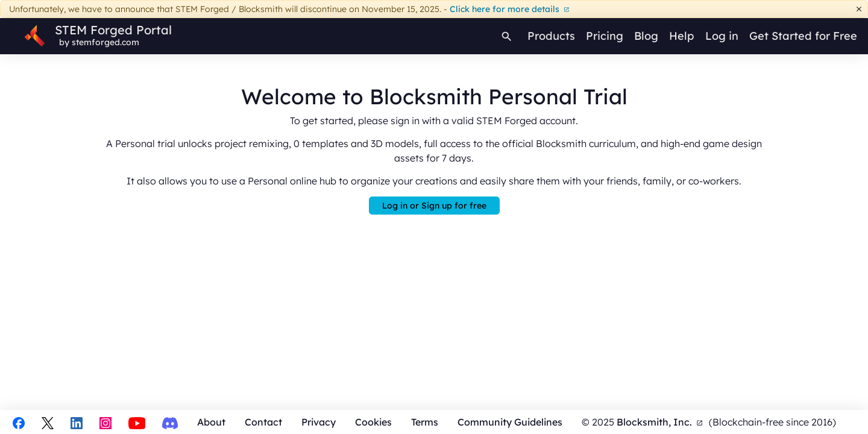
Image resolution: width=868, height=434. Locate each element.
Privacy (319, 422)
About (211, 422)
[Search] (507, 36)
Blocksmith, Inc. (660, 422)
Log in (722, 36)
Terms (425, 422)
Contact (263, 422)
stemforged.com (105, 42)
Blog (646, 36)
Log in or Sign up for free (434, 206)
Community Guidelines (510, 422)
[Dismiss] (859, 9)
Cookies (373, 422)
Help (681, 36)
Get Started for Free (803, 36)
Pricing (605, 36)
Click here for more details (510, 9)
